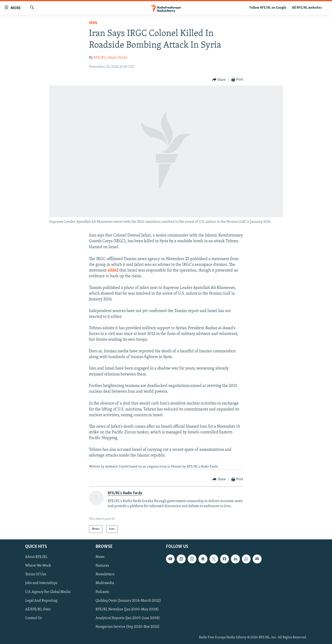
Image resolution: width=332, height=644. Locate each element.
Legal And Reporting (41, 601)
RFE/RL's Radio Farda (110, 58)
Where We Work (38, 566)
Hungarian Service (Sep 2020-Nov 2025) (128, 627)
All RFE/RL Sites (38, 609)
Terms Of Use (36, 575)
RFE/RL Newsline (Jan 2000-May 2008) (127, 609)
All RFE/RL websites (307, 8)
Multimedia (105, 583)
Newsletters (105, 575)
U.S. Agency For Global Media (48, 592)
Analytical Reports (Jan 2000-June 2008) (128, 618)
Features (102, 566)
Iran (93, 23)
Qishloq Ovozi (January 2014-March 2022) (128, 601)
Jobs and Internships (41, 583)
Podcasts (102, 592)
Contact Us (33, 618)
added (113, 270)
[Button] (219, 80)
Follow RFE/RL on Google (268, 8)
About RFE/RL (36, 557)
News (100, 557)
